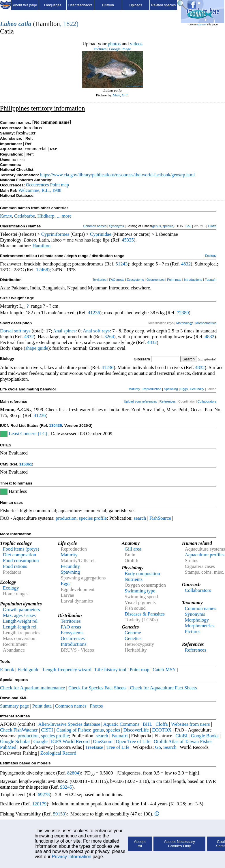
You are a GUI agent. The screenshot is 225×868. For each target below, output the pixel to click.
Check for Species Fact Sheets (97, 688)
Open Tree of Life (133, 741)
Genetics (133, 638)
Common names (95, 226)
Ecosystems (135, 280)
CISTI (47, 730)
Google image (120, 49)
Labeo (8, 24)
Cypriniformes (55, 234)
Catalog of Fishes (73, 730)
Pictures (100, 49)
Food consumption (21, 561)
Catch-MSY (164, 670)
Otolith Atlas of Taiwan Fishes (183, 741)
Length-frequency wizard (67, 670)
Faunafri (211, 280)
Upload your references (140, 401)
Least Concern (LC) (28, 434)
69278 (44, 795)
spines (70, 331)
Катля (6, 216)
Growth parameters (21, 610)
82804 (73, 773)
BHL (148, 724)
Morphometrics (206, 323)
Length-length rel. (20, 627)
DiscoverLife (136, 730)
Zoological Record (58, 753)
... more (64, 216)
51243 (122, 264)
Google (41, 741)
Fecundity (197, 389)
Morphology (184, 323)
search (140, 518)
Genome (133, 633)
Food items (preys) (21, 549)
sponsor (202, 25)
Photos (96, 706)
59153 (59, 814)
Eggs (184, 389)
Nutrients (134, 579)
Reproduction (152, 389)
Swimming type (140, 591)
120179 (39, 804)
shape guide (37, 348)
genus (157, 226)
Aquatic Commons (121, 724)
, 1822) (69, 24)
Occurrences (37, 185)
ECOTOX (162, 730)
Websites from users (191, 724)
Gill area (133, 549)
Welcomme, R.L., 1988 (40, 190)
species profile (93, 518)
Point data (42, 706)
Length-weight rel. (21, 621)
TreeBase (94, 747)
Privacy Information (72, 857)
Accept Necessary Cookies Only (179, 844)
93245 (66, 787)
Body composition (142, 574)
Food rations (15, 566)
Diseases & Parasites (145, 614)
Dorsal (6, 331)
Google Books (205, 736)
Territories (100, 280)
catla (25, 24)
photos (114, 44)
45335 (128, 240)
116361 (26, 464)
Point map (60, 185)
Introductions (193, 280)
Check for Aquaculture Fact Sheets (163, 688)
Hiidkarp (46, 216)
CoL (188, 226)
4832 (186, 264)
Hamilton (41, 246)
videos (136, 44)
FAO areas (117, 280)
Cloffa (212, 226)
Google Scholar (15, 741)
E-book (7, 670)
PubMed (8, 747)
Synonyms (116, 226)
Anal (58, 331)
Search (170, 747)
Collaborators (207, 401)
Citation (108, 5)
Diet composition (19, 555)
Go (158, 747)
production (66, 518)
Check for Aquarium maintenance (32, 688)
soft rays (22, 331)
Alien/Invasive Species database (69, 724)
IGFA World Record (70, 741)
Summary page (14, 706)
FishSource (160, 518)
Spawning (171, 389)
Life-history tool (110, 670)
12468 (42, 270)
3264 (109, 337)
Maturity (134, 389)
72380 (183, 313)
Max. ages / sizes (19, 615)
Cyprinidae (101, 234)
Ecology (211, 256)
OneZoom (103, 741)
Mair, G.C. (121, 95)
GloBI (181, 736)
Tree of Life (118, 747)
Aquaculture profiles (205, 555)
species (168, 226)
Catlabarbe (25, 216)
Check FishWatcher (19, 730)
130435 (55, 425)
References (168, 401)
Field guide (28, 670)
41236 (94, 313)
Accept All (140, 844)
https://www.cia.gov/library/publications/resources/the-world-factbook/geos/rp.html (117, 175)
